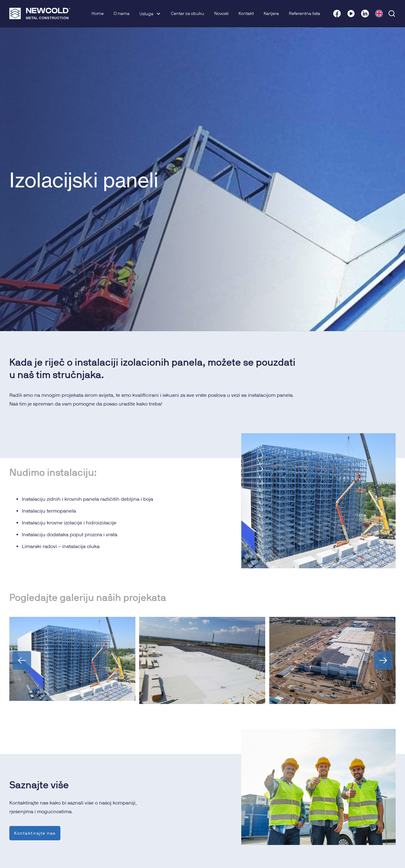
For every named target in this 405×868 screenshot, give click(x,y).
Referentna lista (304, 13)
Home (98, 13)
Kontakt (246, 13)
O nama (122, 13)
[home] (40, 14)
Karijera (271, 13)
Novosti (221, 13)
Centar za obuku (188, 13)
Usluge (146, 14)
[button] (150, 14)
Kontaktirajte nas (35, 833)
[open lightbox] (72, 659)
